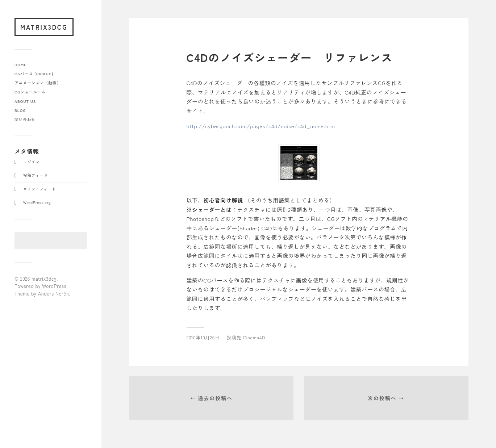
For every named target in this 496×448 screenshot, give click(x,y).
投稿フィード (35, 175)
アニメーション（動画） (38, 83)
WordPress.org (37, 202)
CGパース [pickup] (34, 74)
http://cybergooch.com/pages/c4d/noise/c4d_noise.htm (261, 126)
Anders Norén (54, 294)
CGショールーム (30, 92)
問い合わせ (25, 119)
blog (20, 110)
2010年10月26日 (203, 337)
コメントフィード (39, 189)
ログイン (31, 162)
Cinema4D (254, 337)
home (21, 65)
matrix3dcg (44, 27)
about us (25, 101)
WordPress (54, 286)
